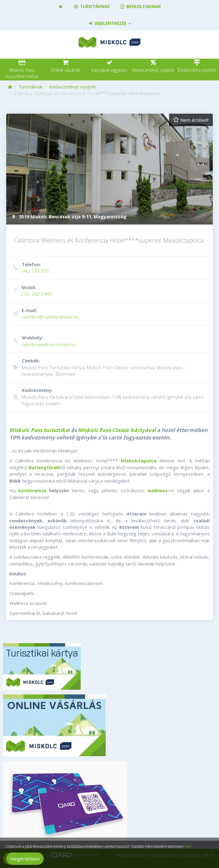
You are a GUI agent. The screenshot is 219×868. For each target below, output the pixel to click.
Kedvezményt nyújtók (72, 87)
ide (188, 846)
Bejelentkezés (109, 23)
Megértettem (25, 859)
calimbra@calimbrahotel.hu (109, 314)
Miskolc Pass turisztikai (40, 430)
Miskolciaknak (140, 7)
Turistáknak (91, 7)
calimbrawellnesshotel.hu (109, 341)
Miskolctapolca (139, 461)
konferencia (32, 490)
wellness (158, 490)
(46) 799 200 (109, 268)
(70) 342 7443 (109, 291)
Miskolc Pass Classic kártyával (117, 430)
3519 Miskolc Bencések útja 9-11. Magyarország (69, 217)
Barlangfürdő (44, 467)
